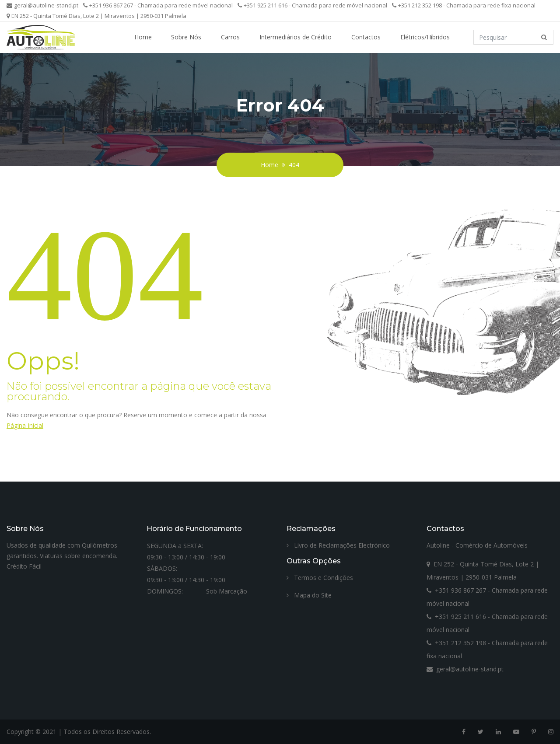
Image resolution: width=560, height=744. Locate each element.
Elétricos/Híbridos (425, 37)
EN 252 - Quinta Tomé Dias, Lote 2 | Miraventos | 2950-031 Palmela (96, 16)
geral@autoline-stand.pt (42, 5)
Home (143, 37)
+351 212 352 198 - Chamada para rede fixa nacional (464, 5)
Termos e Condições (320, 578)
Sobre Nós (186, 37)
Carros (230, 37)
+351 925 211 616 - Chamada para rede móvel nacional (312, 5)
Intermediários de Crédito (296, 37)
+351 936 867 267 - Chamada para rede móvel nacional (158, 5)
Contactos (366, 37)
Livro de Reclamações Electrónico (338, 545)
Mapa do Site (309, 595)
